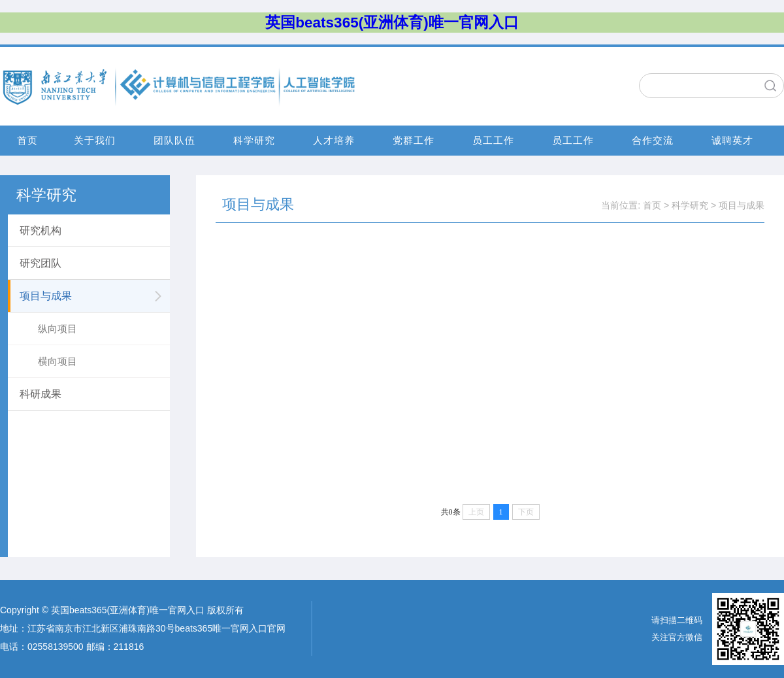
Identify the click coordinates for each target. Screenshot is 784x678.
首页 (27, 140)
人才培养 (334, 140)
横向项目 (57, 361)
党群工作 (414, 140)
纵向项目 (57, 329)
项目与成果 (742, 205)
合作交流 (653, 140)
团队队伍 (174, 140)
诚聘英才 (732, 140)
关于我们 (95, 140)
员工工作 (493, 140)
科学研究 (254, 140)
